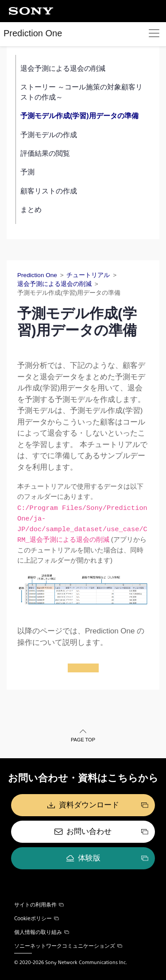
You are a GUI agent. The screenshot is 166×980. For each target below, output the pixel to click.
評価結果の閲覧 (45, 153)
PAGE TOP (83, 740)
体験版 (89, 858)
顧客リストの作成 (49, 191)
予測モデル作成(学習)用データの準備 (79, 116)
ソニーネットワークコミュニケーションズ (68, 945)
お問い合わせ (89, 831)
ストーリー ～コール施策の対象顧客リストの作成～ (81, 92)
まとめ (31, 210)
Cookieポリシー (37, 918)
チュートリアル (88, 275)
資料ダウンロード (89, 805)
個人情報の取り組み (42, 932)
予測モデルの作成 (49, 135)
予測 (27, 172)
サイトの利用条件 (39, 904)
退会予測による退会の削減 (63, 68)
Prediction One (33, 33)
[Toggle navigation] (154, 33)
